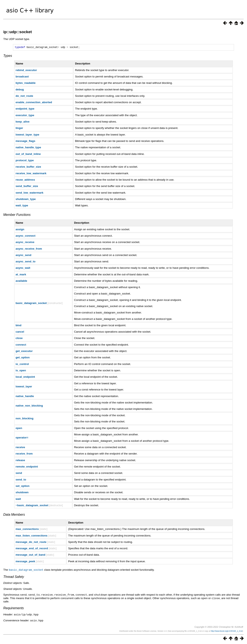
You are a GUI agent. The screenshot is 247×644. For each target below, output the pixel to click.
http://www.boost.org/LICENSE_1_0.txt (227, 631)
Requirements (14, 608)
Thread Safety (14, 577)
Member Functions (17, 215)
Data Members (14, 515)
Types (8, 56)
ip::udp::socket (18, 32)
